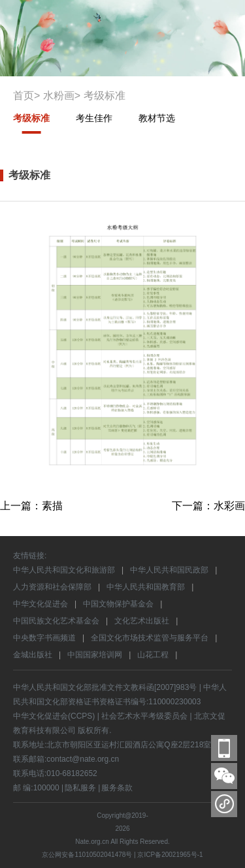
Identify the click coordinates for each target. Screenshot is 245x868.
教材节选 (157, 118)
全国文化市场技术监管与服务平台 (150, 638)
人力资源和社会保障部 (52, 587)
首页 (24, 96)
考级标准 (31, 118)
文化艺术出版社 (142, 621)
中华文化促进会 (41, 604)
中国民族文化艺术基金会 (56, 621)
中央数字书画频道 (44, 638)
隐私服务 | (82, 788)
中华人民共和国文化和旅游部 (64, 570)
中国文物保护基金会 (118, 604)
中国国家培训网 (95, 655)
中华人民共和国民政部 (169, 570)
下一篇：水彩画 (208, 506)
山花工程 (153, 655)
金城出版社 (33, 655)
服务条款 (117, 788)
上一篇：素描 (31, 506)
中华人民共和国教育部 (146, 587)
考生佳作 (94, 118)
